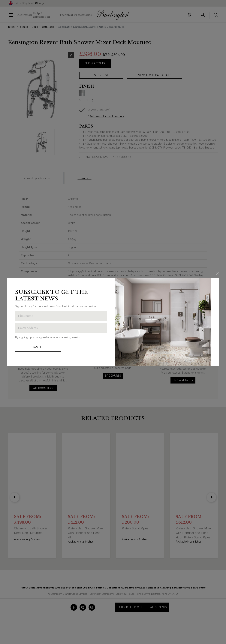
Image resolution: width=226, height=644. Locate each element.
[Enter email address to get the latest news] (61, 328)
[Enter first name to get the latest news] (61, 316)
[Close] (217, 274)
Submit (38, 347)
